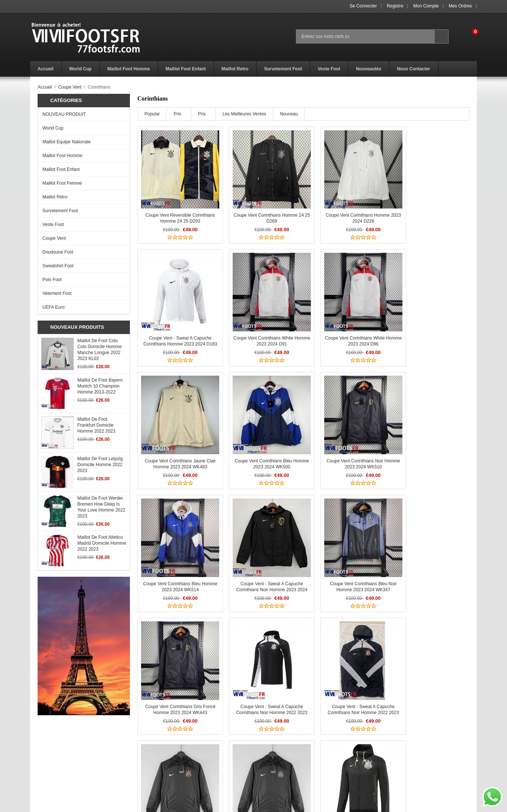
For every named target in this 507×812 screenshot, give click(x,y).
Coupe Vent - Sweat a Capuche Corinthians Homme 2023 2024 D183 (430, 214)
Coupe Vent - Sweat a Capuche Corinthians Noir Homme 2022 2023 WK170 (430, 561)
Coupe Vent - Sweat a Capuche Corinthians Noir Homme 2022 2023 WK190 (176, 677)
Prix (177, 114)
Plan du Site (266, 770)
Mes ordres (460, 6)
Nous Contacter (269, 761)
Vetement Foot (57, 293)
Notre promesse (46, 770)
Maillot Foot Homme (62, 156)
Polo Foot (52, 280)
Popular (152, 114)
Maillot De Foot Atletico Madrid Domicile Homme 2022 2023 (102, 543)
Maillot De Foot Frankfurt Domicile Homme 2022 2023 (96, 425)
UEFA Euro (53, 307)
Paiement (151, 770)
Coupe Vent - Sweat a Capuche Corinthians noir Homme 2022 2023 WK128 (430, 677)
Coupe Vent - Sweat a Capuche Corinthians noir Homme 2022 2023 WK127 (345, 677)
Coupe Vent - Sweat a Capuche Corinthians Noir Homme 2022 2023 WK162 (345, 561)
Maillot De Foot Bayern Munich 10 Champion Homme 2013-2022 (100, 386)
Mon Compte (426, 6)
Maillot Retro (55, 197)
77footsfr (271, 804)
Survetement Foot (60, 211)
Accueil (45, 87)
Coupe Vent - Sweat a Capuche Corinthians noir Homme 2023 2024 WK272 (345, 446)
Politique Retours (159, 753)
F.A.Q (36, 753)
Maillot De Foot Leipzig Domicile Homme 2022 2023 (100, 465)
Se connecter (363, 6)
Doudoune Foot (58, 252)
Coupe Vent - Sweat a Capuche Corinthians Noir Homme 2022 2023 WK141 (261, 561)
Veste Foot (53, 225)
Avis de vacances (48, 761)
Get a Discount (268, 753)
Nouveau (289, 114)
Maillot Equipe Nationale (66, 142)
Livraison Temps (158, 761)
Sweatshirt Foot (58, 266)
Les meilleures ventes (244, 114)
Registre (395, 6)
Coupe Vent (70, 87)
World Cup (53, 128)
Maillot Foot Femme (62, 183)
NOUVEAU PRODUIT (64, 114)
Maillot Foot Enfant (61, 169)
